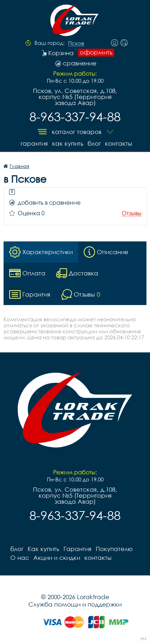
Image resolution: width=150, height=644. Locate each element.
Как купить (68, 143)
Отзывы (132, 213)
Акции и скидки (57, 558)
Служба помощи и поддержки (75, 604)
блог (94, 143)
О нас (20, 558)
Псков (76, 43)
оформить (96, 52)
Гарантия (34, 143)
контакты (118, 143)
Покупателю (114, 549)
